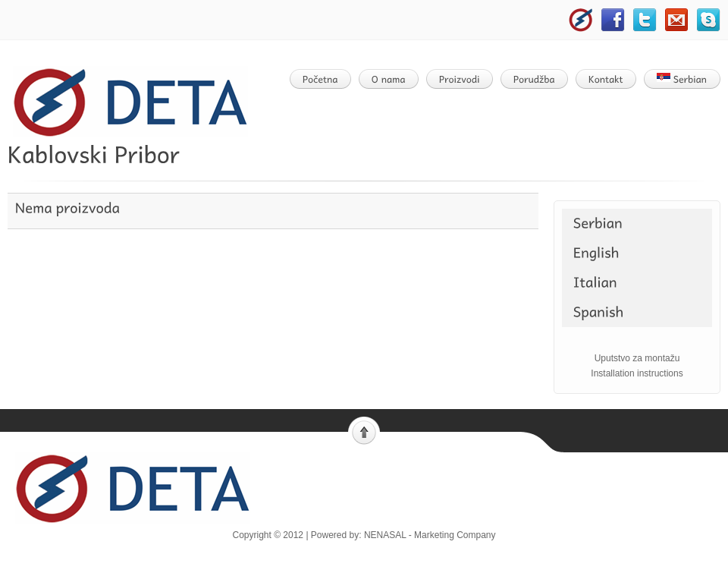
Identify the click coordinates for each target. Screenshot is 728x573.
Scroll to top (364, 431)
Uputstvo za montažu (637, 358)
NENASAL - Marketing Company (430, 535)
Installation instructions (637, 373)
